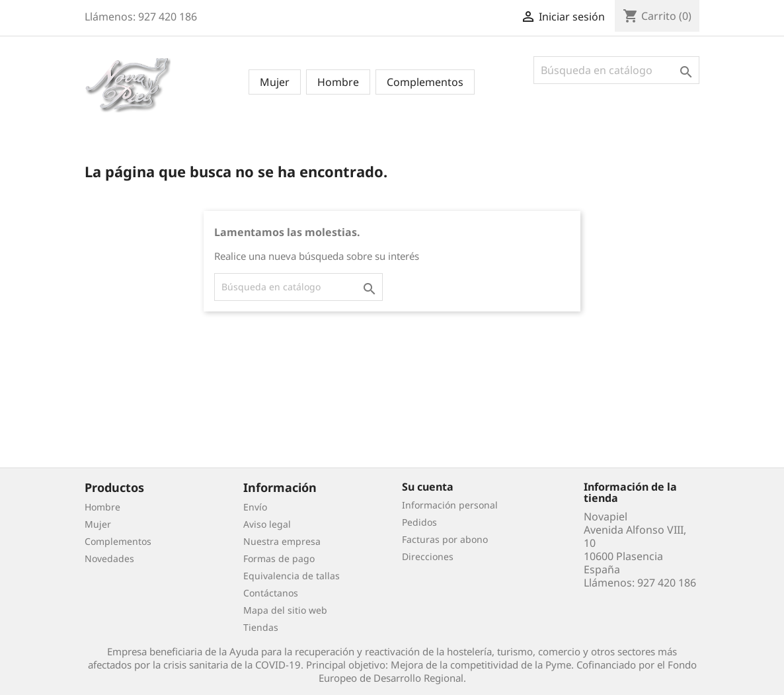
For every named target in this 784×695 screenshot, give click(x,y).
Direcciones (428, 556)
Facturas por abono (445, 539)
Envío (255, 507)
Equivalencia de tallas (292, 576)
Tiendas (261, 627)
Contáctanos (271, 593)
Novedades (109, 558)
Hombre (338, 82)
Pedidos (419, 522)
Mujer (275, 82)
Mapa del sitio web (285, 610)
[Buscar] (616, 70)
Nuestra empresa (282, 541)
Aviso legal (267, 524)
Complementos (425, 82)
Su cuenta (428, 487)
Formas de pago (279, 558)
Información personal (450, 505)
